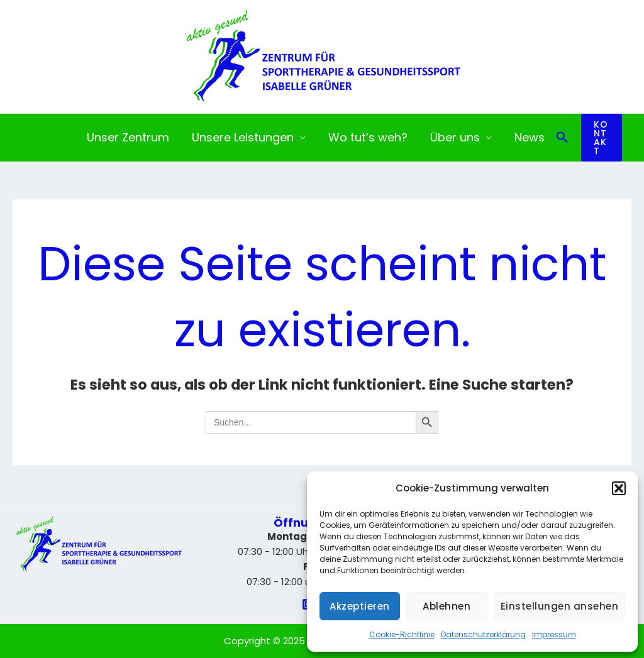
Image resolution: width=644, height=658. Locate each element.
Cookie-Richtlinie (402, 634)
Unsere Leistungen (243, 137)
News (530, 137)
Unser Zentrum (128, 137)
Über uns (455, 137)
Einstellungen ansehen (560, 606)
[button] (619, 488)
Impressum (554, 634)
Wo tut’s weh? (368, 137)
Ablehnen (447, 606)
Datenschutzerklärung (483, 634)
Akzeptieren (360, 606)
